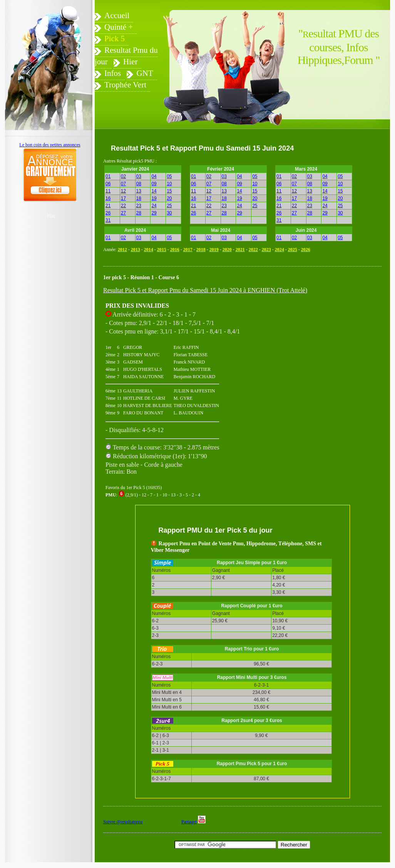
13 (139, 191)
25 (169, 206)
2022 (253, 250)
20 (169, 198)
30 (169, 213)
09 (154, 184)
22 (123, 206)
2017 (188, 250)
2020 (227, 250)
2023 (266, 250)
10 (169, 184)
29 (154, 213)
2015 (162, 250)
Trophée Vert (125, 85)
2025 (293, 250)
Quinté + (119, 27)
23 (139, 206)
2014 (149, 250)
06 (108, 184)
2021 (240, 250)
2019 (214, 250)
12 (123, 191)
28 (139, 213)
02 (123, 176)
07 (123, 184)
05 (169, 176)
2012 (122, 250)
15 (169, 191)
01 (108, 176)
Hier (130, 62)
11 (108, 191)
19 (154, 198)
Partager (189, 822)
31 (108, 220)
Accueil (117, 15)
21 (108, 206)
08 (139, 184)
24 (154, 206)
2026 (306, 250)
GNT (145, 73)
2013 (136, 250)
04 (154, 176)
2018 (201, 250)
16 (108, 198)
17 (123, 198)
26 (108, 213)
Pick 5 (115, 39)
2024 (280, 250)
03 (139, 176)
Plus (51, 216)
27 (123, 213)
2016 (175, 250)
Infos (113, 73)
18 (139, 198)
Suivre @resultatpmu (123, 822)
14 (154, 191)
